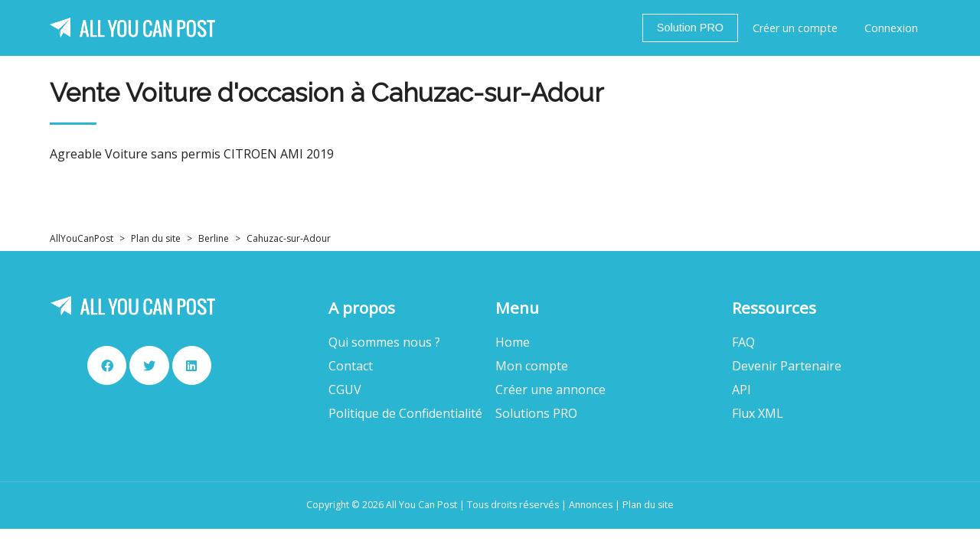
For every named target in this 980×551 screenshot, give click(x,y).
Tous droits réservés (513, 505)
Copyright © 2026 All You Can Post (382, 505)
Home (513, 342)
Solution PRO (690, 28)
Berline (214, 238)
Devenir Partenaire (787, 366)
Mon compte (532, 366)
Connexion (891, 28)
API (742, 390)
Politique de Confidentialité (405, 414)
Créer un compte (795, 28)
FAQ (743, 342)
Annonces (591, 505)
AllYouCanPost (82, 238)
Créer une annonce (550, 390)
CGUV (345, 390)
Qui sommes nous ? (384, 342)
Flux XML (758, 414)
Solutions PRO (536, 414)
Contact (351, 366)
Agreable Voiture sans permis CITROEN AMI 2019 (192, 154)
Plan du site (156, 238)
